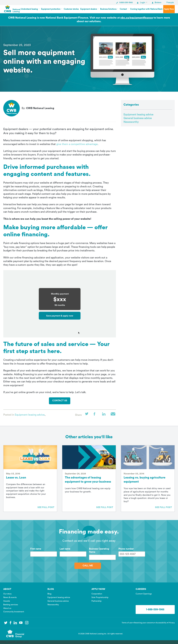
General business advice (138, 118)
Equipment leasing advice (30, 415)
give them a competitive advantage (77, 144)
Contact (123, 9)
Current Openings (144, 594)
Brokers (157, 2)
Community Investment (14, 612)
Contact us (60, 401)
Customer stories (71, 9)
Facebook (96, 415)
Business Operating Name (99, 551)
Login (141, 2)
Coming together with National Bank (146, 9)
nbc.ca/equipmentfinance (137, 18)
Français (170, 2)
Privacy (172, 623)
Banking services (11, 605)
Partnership (96, 601)
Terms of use (127, 623)
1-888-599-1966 (124, 2)
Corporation (97, 594)
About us (7, 608)
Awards (7, 601)
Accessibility (161, 623)
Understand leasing (29, 9)
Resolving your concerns (144, 623)
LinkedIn (105, 415)
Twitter (88, 415)
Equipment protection (51, 9)
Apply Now (169, 9)
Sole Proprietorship (100, 597)
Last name (65, 549)
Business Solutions (108, 9)
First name (36, 549)
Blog (49, 594)
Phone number (126, 549)
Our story (7, 594)
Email (113, 415)
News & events (10, 597)
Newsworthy (131, 122)
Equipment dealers (89, 9)
